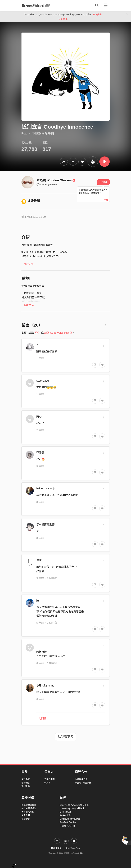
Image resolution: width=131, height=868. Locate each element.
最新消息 (26, 783)
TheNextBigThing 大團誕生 (72, 808)
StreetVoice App (72, 848)
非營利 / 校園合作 (83, 783)
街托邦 (47, 783)
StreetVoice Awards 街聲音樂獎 (74, 805)
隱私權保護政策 (29, 805)
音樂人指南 (49, 779)
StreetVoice (36, 5)
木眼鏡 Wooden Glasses (56, 180)
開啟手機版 (56, 848)
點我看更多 (66, 737)
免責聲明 (26, 815)
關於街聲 (26, 779)
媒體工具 (26, 786)
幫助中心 (26, 819)
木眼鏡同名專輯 (43, 133)
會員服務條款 (28, 812)
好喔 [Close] (106, 200)
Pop (24, 133)
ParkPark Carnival (68, 822)
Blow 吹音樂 (65, 812)
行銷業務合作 (81, 779)
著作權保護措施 (29, 808)
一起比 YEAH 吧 (67, 826)
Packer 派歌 (65, 815)
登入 (38, 333)
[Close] (127, 15)
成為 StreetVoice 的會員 (58, 333)
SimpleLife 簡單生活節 (70, 819)
